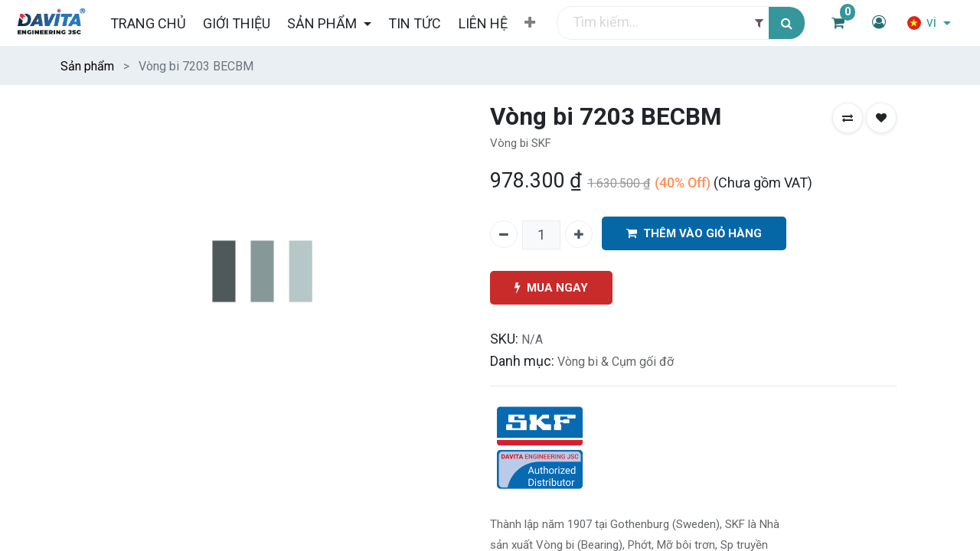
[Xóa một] (504, 234)
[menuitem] (147, 23)
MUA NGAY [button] (551, 288)
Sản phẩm (87, 66)
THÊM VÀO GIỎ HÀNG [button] (694, 234)
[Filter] (759, 23)
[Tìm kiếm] (787, 23)
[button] (530, 23)
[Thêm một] (579, 234)
